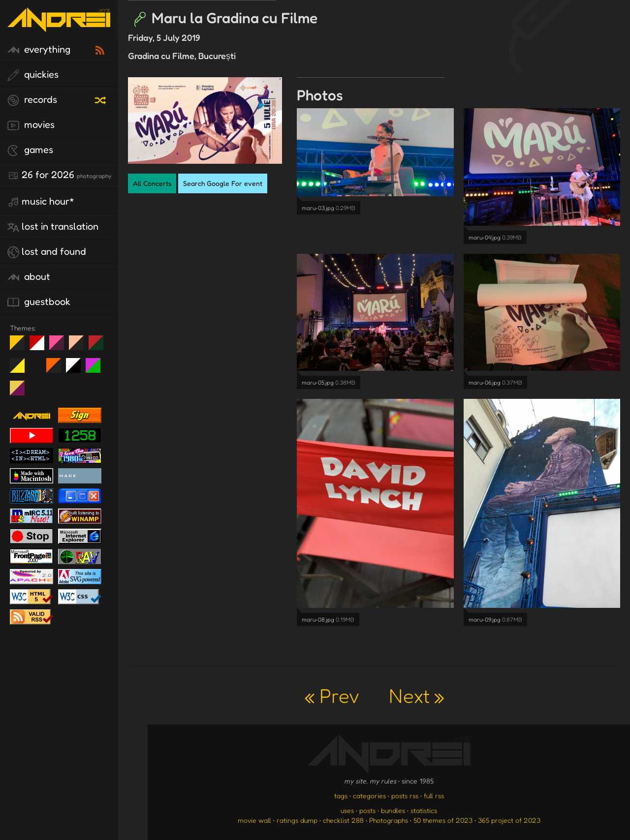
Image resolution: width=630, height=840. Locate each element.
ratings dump (297, 820)
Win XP (37, 365)
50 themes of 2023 (443, 820)
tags (341, 795)
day (41, 347)
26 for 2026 (59, 175)
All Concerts (152, 183)
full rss (434, 795)
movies (31, 125)
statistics (424, 810)
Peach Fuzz (80, 347)
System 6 (77, 369)
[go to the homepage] (59, 26)
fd (60, 347)
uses (347, 810)
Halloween (57, 369)
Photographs (389, 820)
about (29, 277)
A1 (97, 369)
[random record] (101, 99)
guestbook (39, 302)
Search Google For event (223, 183)
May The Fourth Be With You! (21, 369)
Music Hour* (41, 202)
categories (369, 795)
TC (21, 392)
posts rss (405, 795)
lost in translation (53, 227)
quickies (33, 75)
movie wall (254, 820)
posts (367, 810)
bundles (393, 810)
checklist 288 (343, 820)
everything (39, 50)
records (32, 100)
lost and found (47, 252)
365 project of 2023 (509, 820)
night (21, 347)
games (30, 150)
